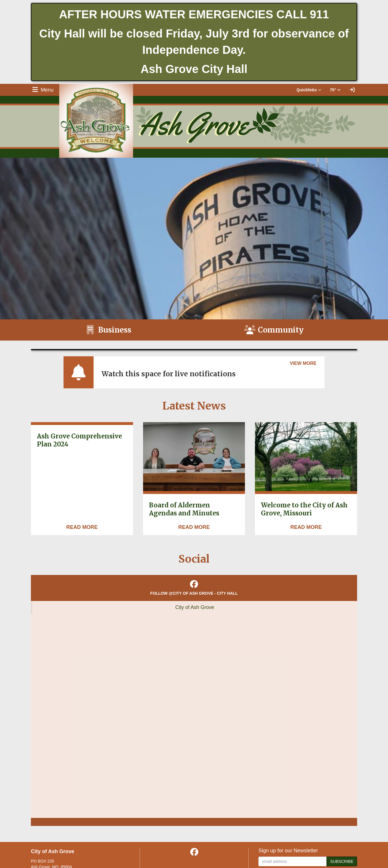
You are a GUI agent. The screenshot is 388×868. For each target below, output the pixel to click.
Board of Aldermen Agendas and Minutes (184, 509)
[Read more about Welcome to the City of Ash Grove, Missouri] (306, 527)
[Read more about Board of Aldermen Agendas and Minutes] (194, 527)
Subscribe (342, 861)
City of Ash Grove (195, 607)
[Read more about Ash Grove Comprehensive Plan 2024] (82, 527)
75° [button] (335, 90)
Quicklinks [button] (309, 90)
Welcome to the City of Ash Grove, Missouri (304, 509)
